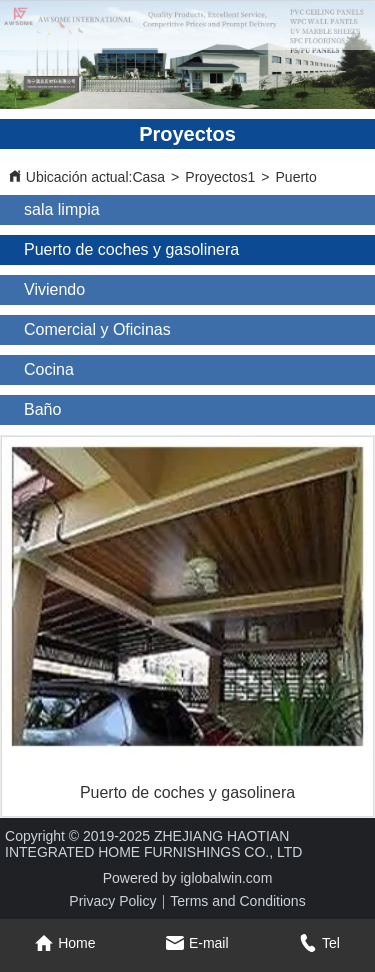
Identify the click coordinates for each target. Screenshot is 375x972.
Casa (148, 177)
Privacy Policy (112, 901)
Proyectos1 (220, 177)
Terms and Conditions (237, 901)
